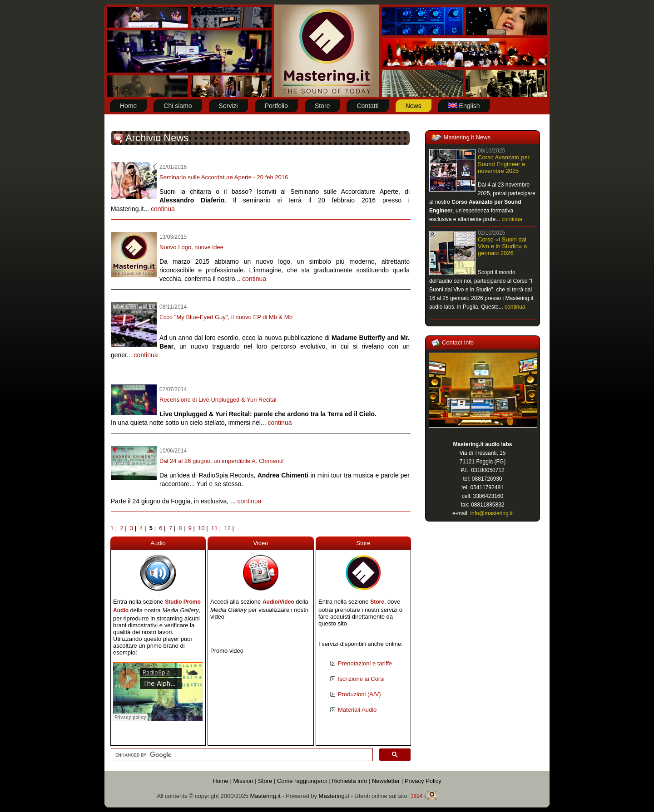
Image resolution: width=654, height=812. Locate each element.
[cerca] (241, 755)
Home (220, 781)
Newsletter (386, 781)
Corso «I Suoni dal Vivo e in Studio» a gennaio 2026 (502, 246)
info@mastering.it (491, 513)
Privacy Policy (423, 781)
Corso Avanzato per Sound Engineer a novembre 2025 (504, 164)
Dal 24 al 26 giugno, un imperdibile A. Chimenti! (222, 461)
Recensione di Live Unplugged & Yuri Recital (218, 400)
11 (214, 528)
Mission (243, 781)
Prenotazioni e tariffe (365, 663)
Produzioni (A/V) (359, 694)
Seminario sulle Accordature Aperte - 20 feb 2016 (224, 177)
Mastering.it (265, 796)
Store (377, 602)
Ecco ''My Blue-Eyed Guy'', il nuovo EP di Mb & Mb (226, 317)
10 (201, 528)
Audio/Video (278, 602)
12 (227, 528)
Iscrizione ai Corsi (361, 679)
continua (163, 209)
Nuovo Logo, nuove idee (191, 247)
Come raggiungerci (302, 781)
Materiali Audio (357, 710)
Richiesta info (349, 781)
